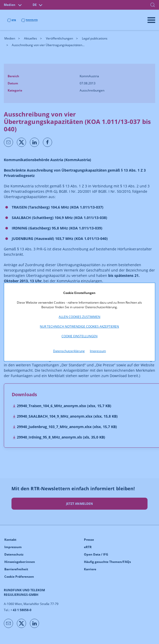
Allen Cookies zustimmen (79, 317)
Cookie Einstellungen (79, 336)
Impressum (98, 351)
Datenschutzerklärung (69, 351)
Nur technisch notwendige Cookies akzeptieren (79, 326)
